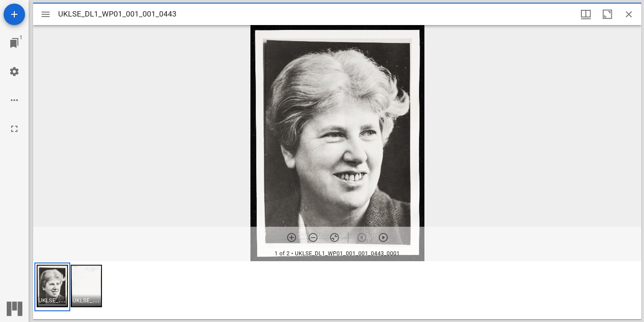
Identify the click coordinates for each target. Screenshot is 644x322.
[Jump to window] (14, 43)
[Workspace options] (14, 100)
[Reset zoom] (335, 237)
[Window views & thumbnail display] (586, 14)
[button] (52, 287)
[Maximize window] (607, 14)
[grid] (337, 290)
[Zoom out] (313, 237)
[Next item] (383, 237)
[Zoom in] (292, 237)
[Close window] (629, 14)
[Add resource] (14, 14)
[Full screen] (14, 129)
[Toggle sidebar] (46, 14)
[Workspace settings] (14, 72)
